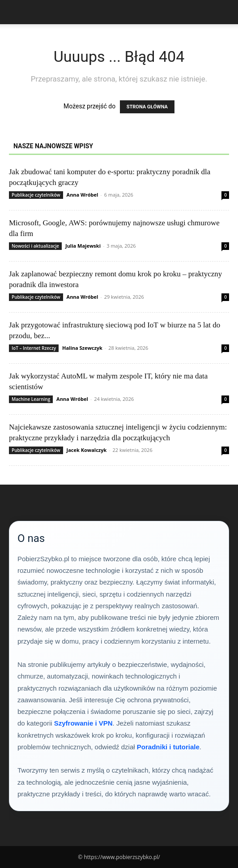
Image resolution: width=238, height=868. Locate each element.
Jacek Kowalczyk (87, 450)
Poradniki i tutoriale (168, 747)
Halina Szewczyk (82, 348)
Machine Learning (31, 399)
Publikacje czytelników (36, 195)
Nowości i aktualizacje (35, 246)
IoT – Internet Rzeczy (34, 348)
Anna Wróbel (83, 195)
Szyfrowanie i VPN (83, 723)
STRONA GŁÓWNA (147, 107)
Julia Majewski (83, 246)
